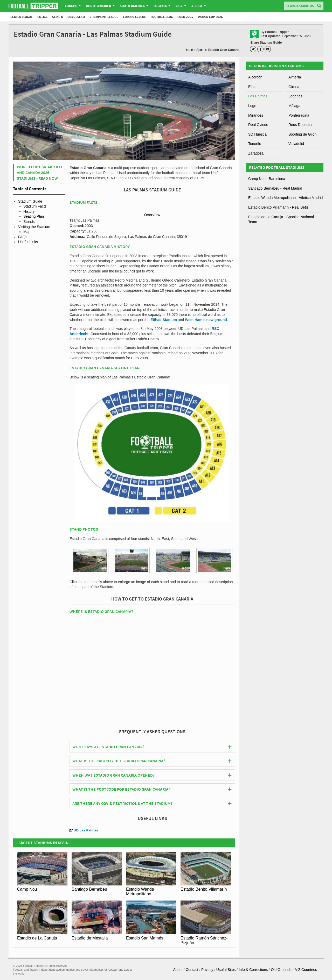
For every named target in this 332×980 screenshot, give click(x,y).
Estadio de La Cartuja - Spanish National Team (281, 219)
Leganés (295, 96)
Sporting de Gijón (302, 134)
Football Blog (162, 17)
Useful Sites (226, 970)
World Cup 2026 (210, 17)
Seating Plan (34, 216)
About (178, 970)
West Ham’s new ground (206, 320)
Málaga (294, 106)
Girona (294, 87)
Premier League (21, 17)
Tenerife (255, 144)
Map (27, 232)
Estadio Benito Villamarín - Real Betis (278, 207)
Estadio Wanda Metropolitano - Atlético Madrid (285, 198)
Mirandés (256, 115)
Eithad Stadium (164, 320)
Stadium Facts (35, 206)
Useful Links (28, 242)
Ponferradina (299, 115)
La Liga (42, 17)
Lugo (252, 106)
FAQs (23, 237)
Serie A (57, 17)
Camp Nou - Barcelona (267, 179)
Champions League (104, 17)
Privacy (207, 970)
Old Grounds (281, 970)
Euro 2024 (185, 17)
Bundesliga (76, 17)
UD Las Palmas (84, 830)
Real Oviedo (258, 125)
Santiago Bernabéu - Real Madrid (275, 188)
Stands (29, 222)
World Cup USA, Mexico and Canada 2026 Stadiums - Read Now (39, 173)
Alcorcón (255, 77)
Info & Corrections (253, 970)
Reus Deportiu (300, 125)
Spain (200, 50)
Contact (192, 970)
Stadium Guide (30, 201)
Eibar (253, 87)
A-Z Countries (306, 970)
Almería (295, 77)
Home (189, 50)
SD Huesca (257, 134)
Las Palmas (258, 96)
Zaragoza (256, 153)
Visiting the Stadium (34, 227)
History (29, 211)
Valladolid (296, 144)
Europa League (134, 17)
